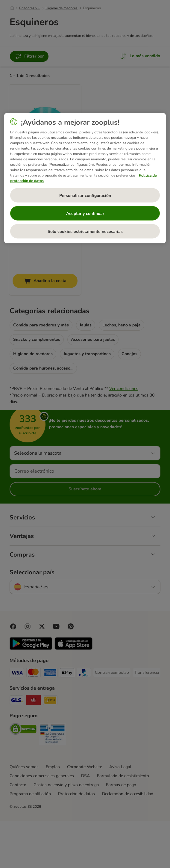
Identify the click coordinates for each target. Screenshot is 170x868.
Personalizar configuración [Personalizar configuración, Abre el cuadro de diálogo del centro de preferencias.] (85, 195)
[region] (85, 178)
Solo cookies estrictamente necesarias (85, 231)
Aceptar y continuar (85, 213)
